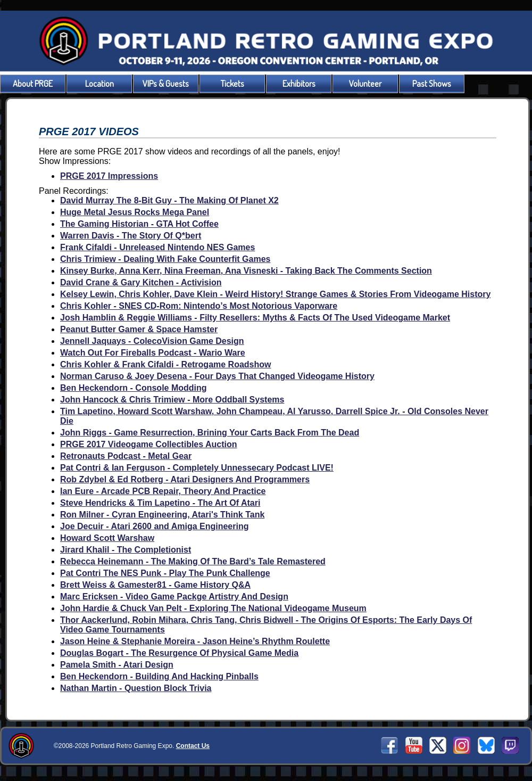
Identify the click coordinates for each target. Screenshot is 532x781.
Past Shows (432, 83)
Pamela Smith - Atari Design (117, 665)
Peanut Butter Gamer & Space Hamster (139, 329)
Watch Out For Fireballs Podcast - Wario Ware (153, 353)
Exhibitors (299, 83)
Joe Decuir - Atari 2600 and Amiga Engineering (154, 526)
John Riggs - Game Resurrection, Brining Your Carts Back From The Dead (210, 433)
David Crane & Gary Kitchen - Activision (141, 282)
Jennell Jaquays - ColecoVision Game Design (152, 341)
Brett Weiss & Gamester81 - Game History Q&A (155, 585)
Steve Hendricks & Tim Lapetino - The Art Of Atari (160, 503)
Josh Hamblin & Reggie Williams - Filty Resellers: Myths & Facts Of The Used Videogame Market (255, 318)
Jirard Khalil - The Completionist (126, 550)
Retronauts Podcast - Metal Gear (126, 456)
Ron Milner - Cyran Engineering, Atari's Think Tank (162, 515)
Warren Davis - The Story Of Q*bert (131, 236)
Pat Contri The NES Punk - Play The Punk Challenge (165, 573)
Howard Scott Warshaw (107, 538)
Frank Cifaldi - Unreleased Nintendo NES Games (157, 247)
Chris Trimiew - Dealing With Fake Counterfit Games (165, 259)
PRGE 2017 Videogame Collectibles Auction (149, 444)
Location (99, 83)
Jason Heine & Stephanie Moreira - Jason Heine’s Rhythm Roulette (195, 641)
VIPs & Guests (166, 83)
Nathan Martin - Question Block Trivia (136, 688)
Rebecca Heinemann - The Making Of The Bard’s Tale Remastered (193, 561)
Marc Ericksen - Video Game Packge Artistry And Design (174, 597)
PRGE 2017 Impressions (109, 176)
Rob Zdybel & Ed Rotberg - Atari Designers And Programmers (185, 479)
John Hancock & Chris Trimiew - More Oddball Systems (172, 400)
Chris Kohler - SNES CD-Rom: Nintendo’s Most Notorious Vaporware (199, 306)
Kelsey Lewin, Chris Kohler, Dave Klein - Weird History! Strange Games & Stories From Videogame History (275, 294)
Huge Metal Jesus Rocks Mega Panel (135, 212)
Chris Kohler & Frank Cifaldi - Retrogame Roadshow (166, 364)
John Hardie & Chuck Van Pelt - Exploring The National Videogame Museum (213, 608)
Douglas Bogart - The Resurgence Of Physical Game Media (179, 653)
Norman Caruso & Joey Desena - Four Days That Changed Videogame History (217, 376)
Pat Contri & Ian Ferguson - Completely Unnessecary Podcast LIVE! (197, 468)
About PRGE (33, 83)
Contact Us (193, 746)
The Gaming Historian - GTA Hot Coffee (139, 224)
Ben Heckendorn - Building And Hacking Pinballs (159, 676)
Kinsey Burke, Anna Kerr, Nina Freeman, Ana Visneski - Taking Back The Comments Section (246, 271)
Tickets (232, 83)
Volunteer (365, 83)
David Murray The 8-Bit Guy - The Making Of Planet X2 (169, 200)
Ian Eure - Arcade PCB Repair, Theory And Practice (163, 491)
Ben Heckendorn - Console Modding (134, 388)
